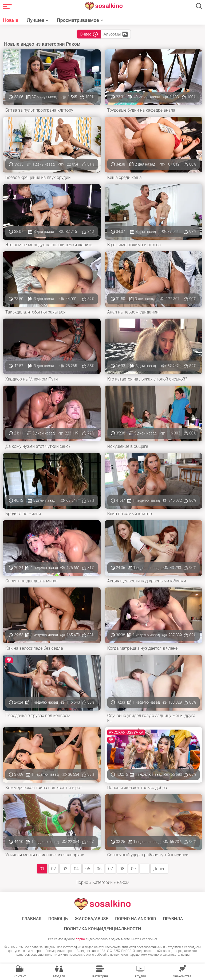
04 (76, 869)
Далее (159, 869)
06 (99, 869)
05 (88, 869)
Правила (173, 919)
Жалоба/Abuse (91, 919)
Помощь (58, 919)
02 (54, 869)
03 (65, 869)
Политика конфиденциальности (103, 929)
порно (80, 939)
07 (111, 869)
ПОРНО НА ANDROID (136, 919)
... (144, 869)
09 (133, 869)
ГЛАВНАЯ (32, 919)
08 (122, 869)
